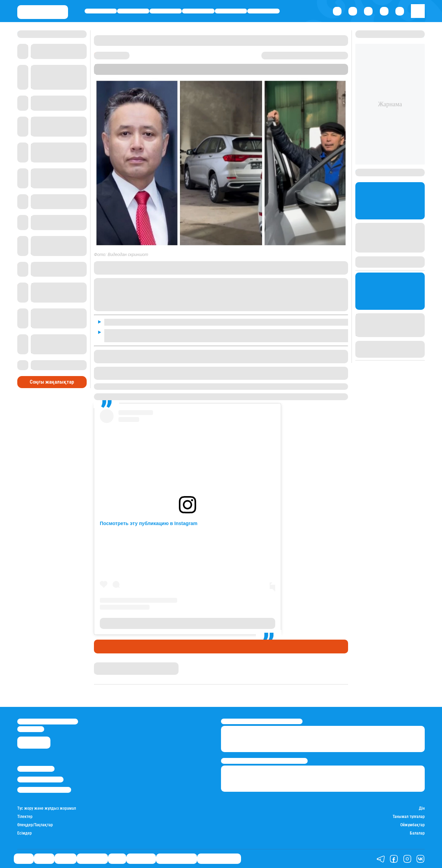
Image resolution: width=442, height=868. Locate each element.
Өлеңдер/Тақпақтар (35, 825)
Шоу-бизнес (264, 11)
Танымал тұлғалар (409, 817)
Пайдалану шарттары (44, 790)
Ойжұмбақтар (412, 825)
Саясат (101, 11)
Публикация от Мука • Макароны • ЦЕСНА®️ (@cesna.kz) (188, 623)
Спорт (231, 11)
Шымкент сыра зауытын (200, 386)
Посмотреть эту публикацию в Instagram (149, 523)
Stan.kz (209, 72)
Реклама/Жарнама (40, 780)
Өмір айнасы (198, 11)
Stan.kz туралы (36, 769)
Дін (422, 808)
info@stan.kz (31, 729)
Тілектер (25, 817)
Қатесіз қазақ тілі (176, 859)
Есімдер (25, 833)
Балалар (417, 833)
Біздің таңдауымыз (219, 859)
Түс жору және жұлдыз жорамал (47, 808)
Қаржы (133, 11)
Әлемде (166, 11)
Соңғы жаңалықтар (52, 382)
